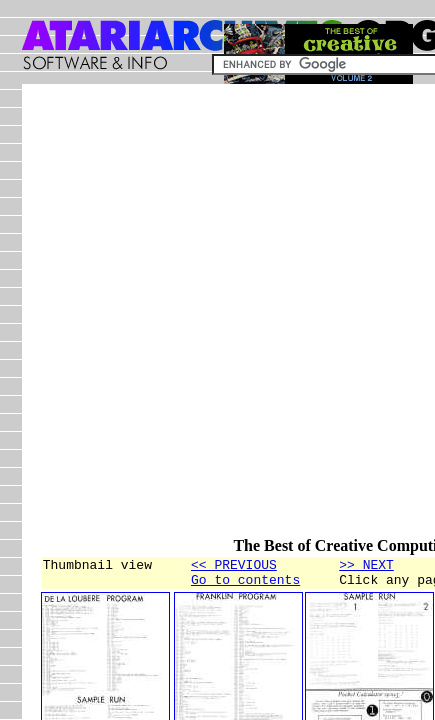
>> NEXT (366, 567)
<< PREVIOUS (234, 567)
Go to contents (245, 585)
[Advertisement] (217, 319)
